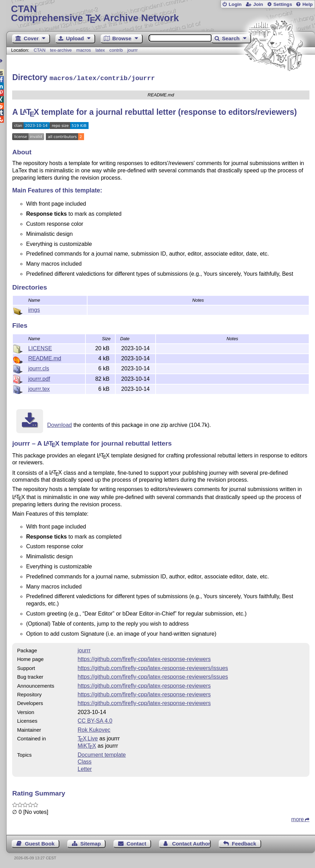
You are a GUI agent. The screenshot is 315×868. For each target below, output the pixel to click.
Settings (283, 4)
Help (308, 4)
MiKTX (87, 745)
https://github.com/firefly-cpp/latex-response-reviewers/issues (153, 667)
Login (235, 4)
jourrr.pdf (39, 378)
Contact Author (191, 843)
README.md (45, 357)
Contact (137, 843)
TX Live (88, 737)
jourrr (133, 50)
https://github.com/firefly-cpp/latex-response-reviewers (144, 658)
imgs (34, 309)
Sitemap (90, 843)
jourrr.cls (39, 367)
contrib (116, 50)
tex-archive (61, 50)
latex (100, 50)
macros (84, 50)
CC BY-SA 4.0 (95, 720)
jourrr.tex (39, 388)
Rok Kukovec (94, 729)
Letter (85, 768)
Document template (102, 754)
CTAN (40, 50)
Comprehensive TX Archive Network (160, 14)
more (298, 818)
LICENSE (40, 347)
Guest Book (40, 843)
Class (85, 761)
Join (258, 4)
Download (60, 424)
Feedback (244, 843)
